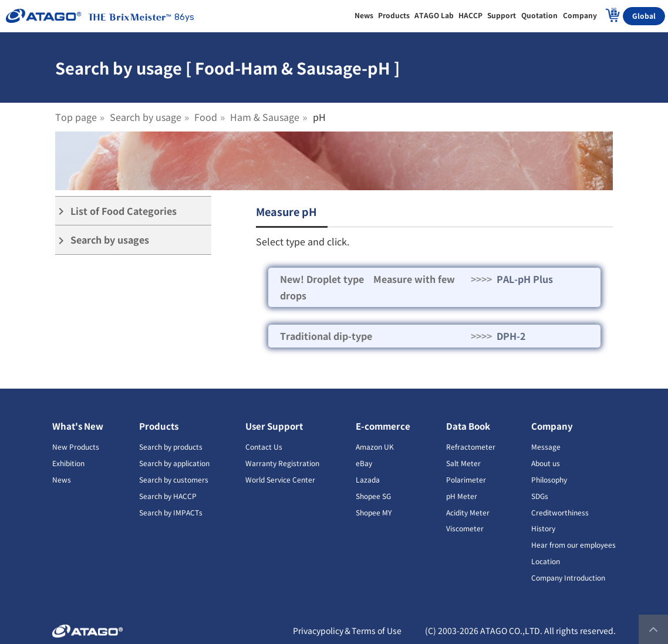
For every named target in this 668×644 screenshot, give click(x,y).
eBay (364, 463)
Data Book (468, 426)
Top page (76, 117)
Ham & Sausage (265, 117)
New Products (76, 446)
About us (546, 463)
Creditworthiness (560, 512)
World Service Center (280, 479)
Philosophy (549, 479)
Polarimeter (466, 479)
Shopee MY (374, 512)
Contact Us (264, 446)
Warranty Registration (282, 463)
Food (206, 117)
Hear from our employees (573, 544)
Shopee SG (373, 496)
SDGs (540, 496)
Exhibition (68, 463)
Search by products (171, 446)
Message (546, 446)
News (62, 479)
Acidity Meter (468, 512)
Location (546, 561)
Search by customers (174, 479)
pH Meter (462, 496)
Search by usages (102, 240)
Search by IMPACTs (171, 512)
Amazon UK (375, 446)
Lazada (368, 479)
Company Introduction (568, 577)
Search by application (174, 463)
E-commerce (383, 426)
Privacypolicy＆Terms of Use (347, 630)
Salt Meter (463, 463)
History (543, 528)
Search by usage (146, 117)
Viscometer (465, 528)
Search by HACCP (168, 496)
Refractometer (471, 446)
